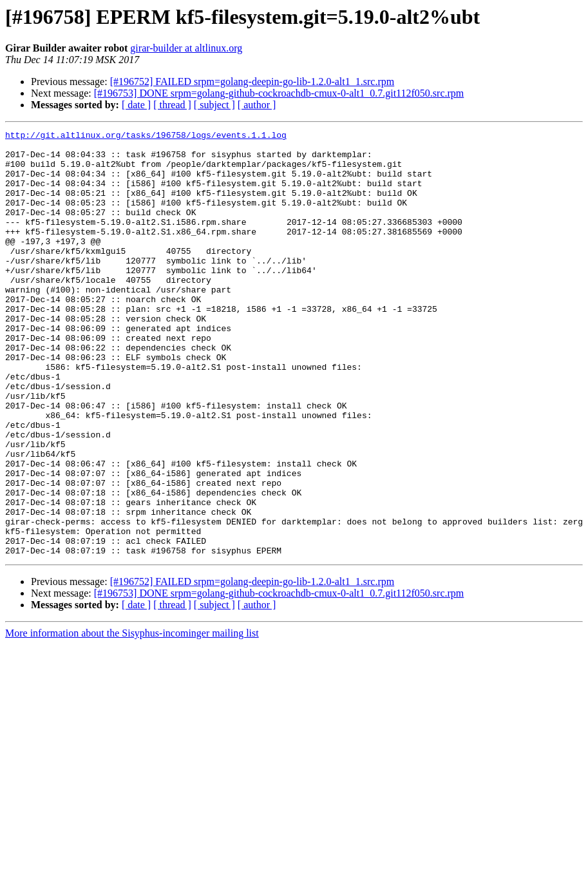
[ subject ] (214, 105)
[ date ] (136, 105)
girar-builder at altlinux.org (186, 48)
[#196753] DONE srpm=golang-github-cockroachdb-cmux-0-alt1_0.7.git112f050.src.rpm (279, 93)
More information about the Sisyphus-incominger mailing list (132, 718)
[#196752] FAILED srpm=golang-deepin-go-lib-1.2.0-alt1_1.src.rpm (252, 82)
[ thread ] (172, 105)
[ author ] (257, 105)
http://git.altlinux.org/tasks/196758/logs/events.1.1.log (146, 137)
